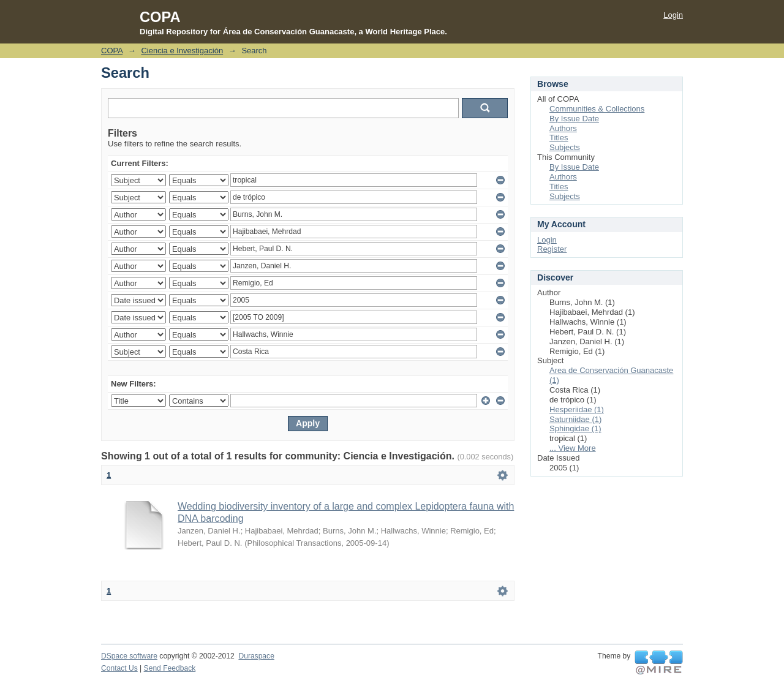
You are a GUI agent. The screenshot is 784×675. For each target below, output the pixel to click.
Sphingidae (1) (575, 428)
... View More (573, 448)
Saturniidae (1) (575, 419)
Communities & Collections (597, 109)
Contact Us (119, 668)
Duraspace (256, 656)
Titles (559, 138)
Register (552, 249)
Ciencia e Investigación (182, 51)
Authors (563, 128)
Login (673, 15)
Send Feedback (170, 668)
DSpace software (129, 656)
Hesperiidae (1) (577, 409)
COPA (112, 51)
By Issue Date (574, 119)
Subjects (565, 147)
